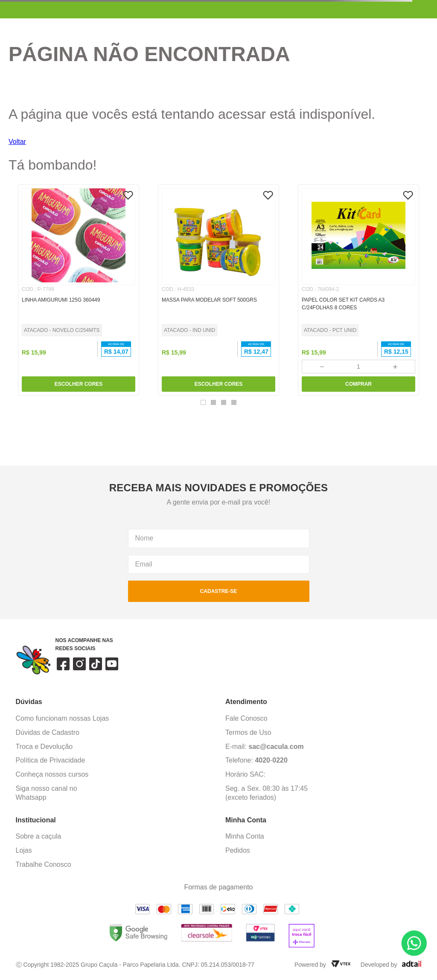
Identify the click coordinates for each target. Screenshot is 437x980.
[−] (322, 367)
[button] (203, 402)
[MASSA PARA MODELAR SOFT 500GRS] (218, 290)
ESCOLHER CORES (79, 384)
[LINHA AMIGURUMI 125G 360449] (79, 290)
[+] (395, 367)
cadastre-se (219, 591)
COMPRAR (358, 384)
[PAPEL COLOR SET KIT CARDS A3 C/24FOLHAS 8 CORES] (358, 290)
